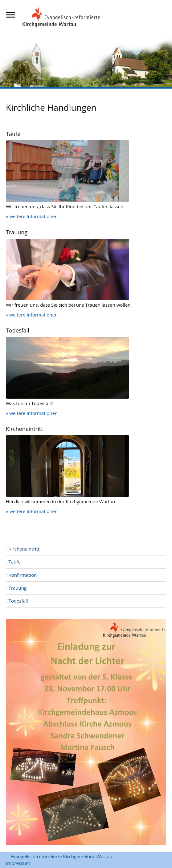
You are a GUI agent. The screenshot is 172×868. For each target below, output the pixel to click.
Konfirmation (21, 575)
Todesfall (17, 601)
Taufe (13, 562)
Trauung (16, 588)
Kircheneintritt (23, 549)
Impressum (18, 863)
